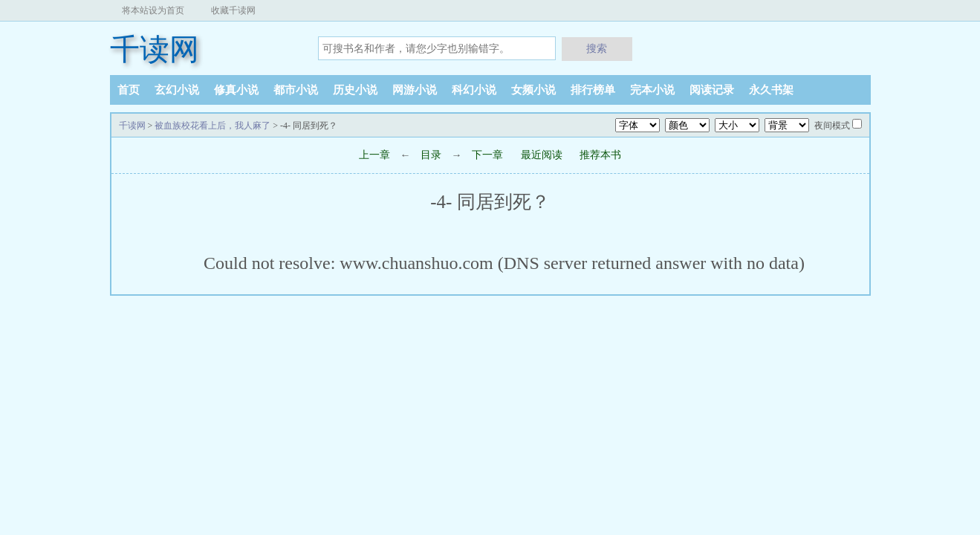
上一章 (374, 155)
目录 (431, 155)
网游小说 (415, 90)
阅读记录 (712, 90)
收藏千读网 (233, 10)
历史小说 (355, 90)
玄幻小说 (177, 90)
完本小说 (652, 90)
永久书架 (771, 90)
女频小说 (533, 90)
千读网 (155, 49)
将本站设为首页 (153, 10)
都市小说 (296, 90)
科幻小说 (474, 90)
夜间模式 (832, 126)
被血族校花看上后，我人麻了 (212, 126)
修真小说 (236, 90)
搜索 (597, 48)
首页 (129, 90)
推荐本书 (600, 155)
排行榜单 (593, 90)
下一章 (489, 155)
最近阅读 (542, 155)
